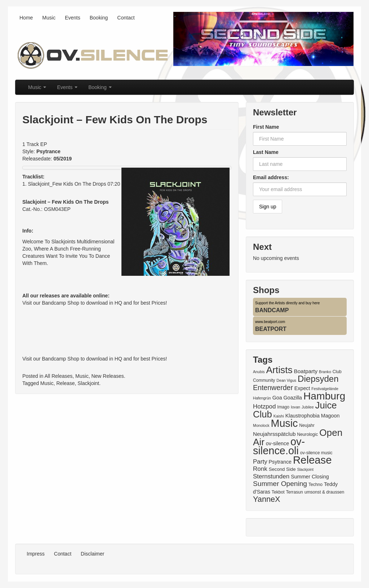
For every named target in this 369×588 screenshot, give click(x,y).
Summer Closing (310, 477)
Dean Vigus (286, 380)
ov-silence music (316, 453)
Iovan (295, 407)
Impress (36, 554)
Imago (283, 407)
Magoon (330, 416)
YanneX (267, 499)
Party (260, 462)
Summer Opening (280, 484)
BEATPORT (271, 329)
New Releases (107, 376)
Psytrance (280, 462)
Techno (315, 485)
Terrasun (295, 492)
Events (73, 18)
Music (49, 18)
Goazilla (293, 398)
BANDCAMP (272, 310)
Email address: (271, 177)
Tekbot (278, 492)
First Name (266, 127)
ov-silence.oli (279, 446)
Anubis (259, 372)
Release (65, 383)
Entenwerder (273, 388)
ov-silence (277, 443)
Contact (126, 18)
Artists (279, 370)
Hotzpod (264, 406)
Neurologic (307, 434)
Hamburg (324, 396)
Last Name (266, 152)
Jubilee (308, 407)
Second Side (282, 469)
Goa (277, 398)
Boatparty (306, 371)
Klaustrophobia (303, 416)
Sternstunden (271, 476)
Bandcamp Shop (61, 303)
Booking (99, 18)
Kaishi (279, 416)
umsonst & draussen (324, 492)
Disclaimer (92, 554)
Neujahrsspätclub (274, 434)
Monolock (261, 425)
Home (26, 18)
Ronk (260, 469)
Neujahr (307, 425)
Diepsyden (318, 379)
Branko (325, 372)
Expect (302, 388)
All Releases (59, 376)
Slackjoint (88, 383)
